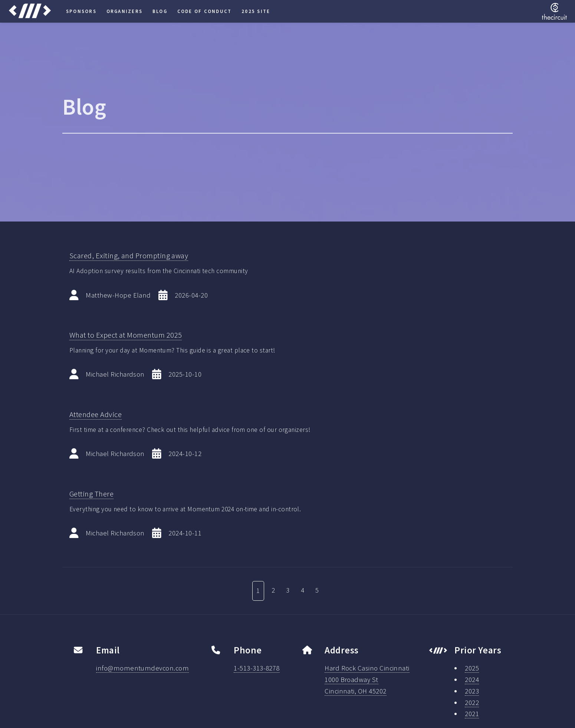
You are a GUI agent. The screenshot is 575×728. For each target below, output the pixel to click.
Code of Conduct (205, 11)
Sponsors (81, 11)
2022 (472, 703)
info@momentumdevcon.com (142, 668)
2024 (472, 680)
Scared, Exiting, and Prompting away (129, 256)
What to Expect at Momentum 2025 (126, 335)
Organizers (124, 11)
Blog (160, 11)
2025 (472, 668)
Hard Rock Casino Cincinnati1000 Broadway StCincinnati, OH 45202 (367, 680)
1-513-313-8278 (257, 668)
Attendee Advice (96, 414)
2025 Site (256, 11)
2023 (472, 691)
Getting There (91, 494)
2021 (472, 714)
